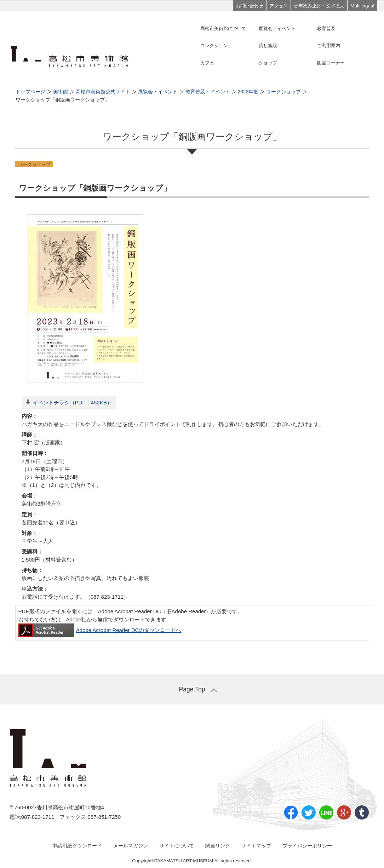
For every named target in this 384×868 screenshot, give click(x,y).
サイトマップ (256, 846)
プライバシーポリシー (307, 846)
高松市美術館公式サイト (103, 92)
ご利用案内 (329, 45)
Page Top (192, 689)
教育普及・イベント (208, 92)
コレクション (214, 45)
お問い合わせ (250, 6)
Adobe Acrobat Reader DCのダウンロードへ (100, 630)
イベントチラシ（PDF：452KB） (72, 403)
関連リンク (218, 846)
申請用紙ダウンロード (77, 846)
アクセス (279, 6)
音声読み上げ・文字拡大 (319, 6)
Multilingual (362, 6)
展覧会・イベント (158, 92)
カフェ (207, 63)
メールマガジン (131, 846)
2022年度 (248, 92)
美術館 (61, 92)
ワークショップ (283, 92)
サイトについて (177, 846)
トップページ (30, 92)
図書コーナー (331, 63)
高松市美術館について (223, 28)
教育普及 (326, 28)
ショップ (268, 63)
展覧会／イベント (277, 28)
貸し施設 (268, 45)
